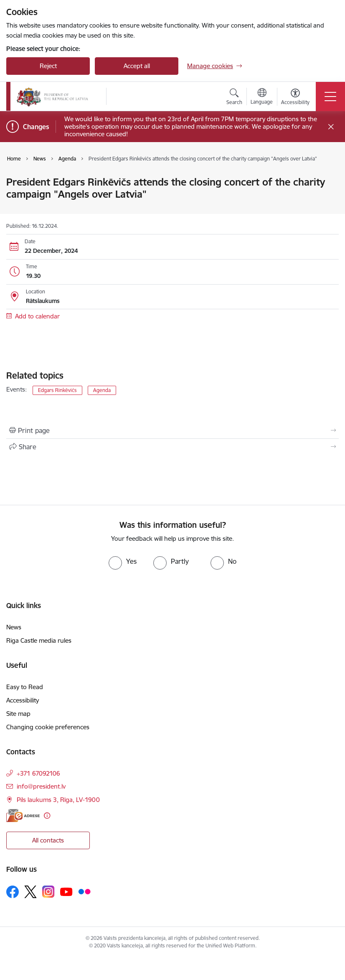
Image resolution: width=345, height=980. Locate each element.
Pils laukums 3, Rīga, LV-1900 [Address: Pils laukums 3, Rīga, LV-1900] (58, 800)
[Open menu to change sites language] (262, 97)
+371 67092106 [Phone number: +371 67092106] (38, 773)
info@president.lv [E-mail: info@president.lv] (41, 786)
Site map (18, 714)
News (14, 627)
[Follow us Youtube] (66, 891)
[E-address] (23, 816)
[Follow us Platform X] (30, 892)
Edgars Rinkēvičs (57, 390)
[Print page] (172, 430)
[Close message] (331, 127)
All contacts (48, 840)
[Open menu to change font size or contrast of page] (295, 98)
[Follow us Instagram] (48, 892)
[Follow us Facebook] (13, 892)
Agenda (102, 390)
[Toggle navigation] (330, 97)
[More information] (47, 816)
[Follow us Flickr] (84, 891)
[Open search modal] (234, 98)
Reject (48, 66)
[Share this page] (172, 447)
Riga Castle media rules (39, 640)
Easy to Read (25, 687)
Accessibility (23, 700)
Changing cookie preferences (48, 727)
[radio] (123, 561)
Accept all (137, 66)
